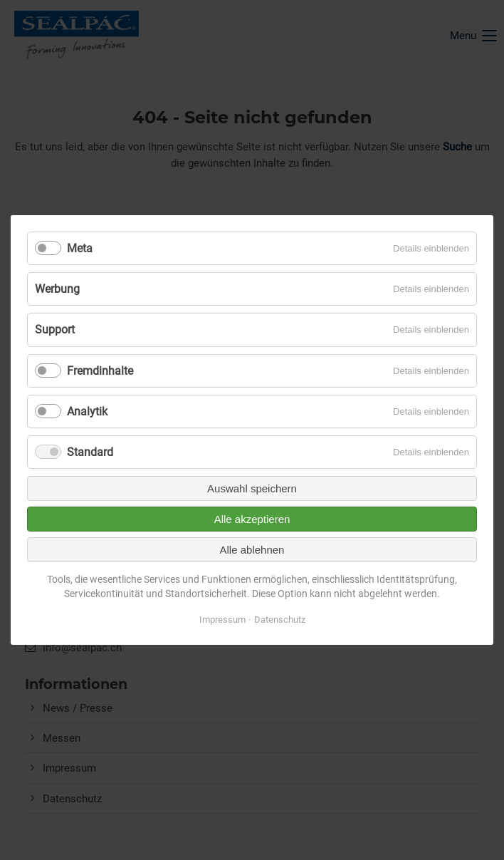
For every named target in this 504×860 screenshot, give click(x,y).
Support (55, 330)
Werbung (57, 289)
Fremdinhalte (100, 371)
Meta (80, 248)
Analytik (87, 411)
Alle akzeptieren (252, 519)
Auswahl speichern (252, 488)
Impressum (222, 620)
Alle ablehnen (252, 550)
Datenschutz (280, 620)
